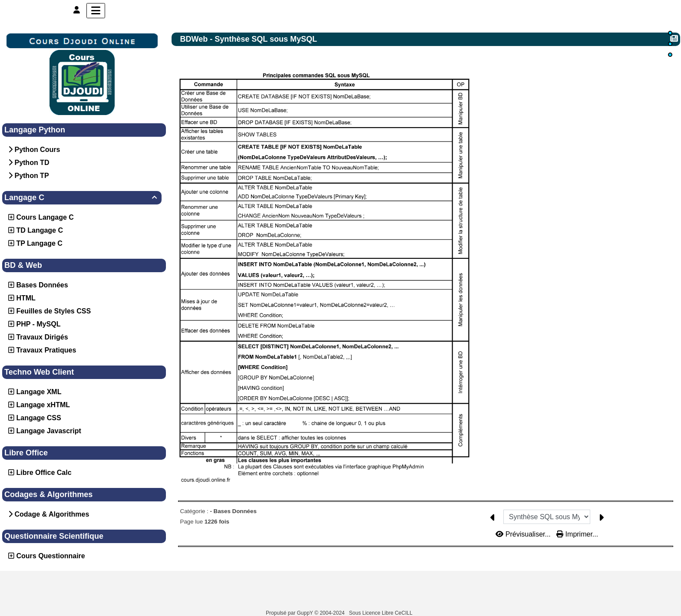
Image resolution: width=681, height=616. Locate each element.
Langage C (82, 198)
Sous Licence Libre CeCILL (382, 613)
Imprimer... (577, 522)
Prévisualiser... (524, 522)
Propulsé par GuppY (290, 613)
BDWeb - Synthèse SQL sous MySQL (250, 39)
